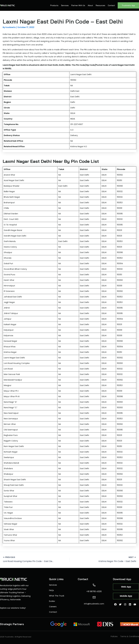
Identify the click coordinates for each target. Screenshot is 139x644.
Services (65, 5)
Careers (53, 607)
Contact (111, 5)
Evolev (52, 601)
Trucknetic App (128, 5)
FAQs (51, 590)
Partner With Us (78, 5)
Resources (100, 5)
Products (54, 5)
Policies (114, 636)
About (90, 5)
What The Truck (57, 596)
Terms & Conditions (130, 636)
